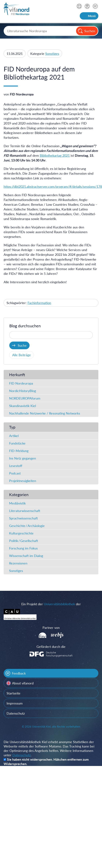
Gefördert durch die (51, 647)
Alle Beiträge (22, 355)
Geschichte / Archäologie (27, 526)
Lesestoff (16, 466)
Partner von (51, 628)
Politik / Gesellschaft (24, 541)
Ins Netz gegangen (23, 458)
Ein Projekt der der (51, 604)
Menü (92, 16)
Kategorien (19, 495)
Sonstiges (52, 54)
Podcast (15, 473)
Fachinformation (39, 303)
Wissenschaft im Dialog (26, 556)
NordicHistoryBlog (23, 391)
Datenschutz (16, 713)
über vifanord (87, 6)
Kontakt (95, 6)
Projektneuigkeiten (23, 481)
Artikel (14, 436)
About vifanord (23, 683)
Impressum (15, 703)
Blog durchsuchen (25, 326)
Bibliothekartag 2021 (55, 155)
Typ (12, 427)
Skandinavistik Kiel (23, 406)
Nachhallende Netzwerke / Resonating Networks (45, 413)
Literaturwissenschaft (25, 511)
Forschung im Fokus (23, 548)
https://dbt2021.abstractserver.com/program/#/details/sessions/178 (53, 187)
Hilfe (79, 6)
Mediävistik (17, 503)
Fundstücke (17, 443)
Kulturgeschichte (21, 533)
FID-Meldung (19, 451)
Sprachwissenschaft (23, 518)
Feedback (19, 673)
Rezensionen (18, 563)
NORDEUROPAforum (25, 398)
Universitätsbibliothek (59, 604)
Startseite (14, 693)
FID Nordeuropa (21, 383)
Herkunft (17, 375)
